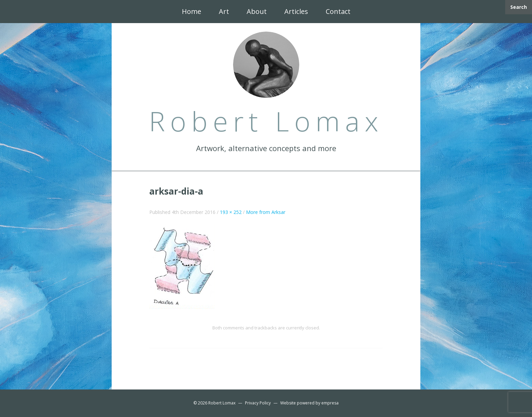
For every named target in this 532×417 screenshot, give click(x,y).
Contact (338, 11)
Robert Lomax (222, 403)
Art (224, 11)
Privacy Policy (258, 403)
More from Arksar (266, 212)
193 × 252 (231, 212)
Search (519, 7)
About (257, 11)
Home (192, 11)
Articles (296, 11)
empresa (330, 403)
